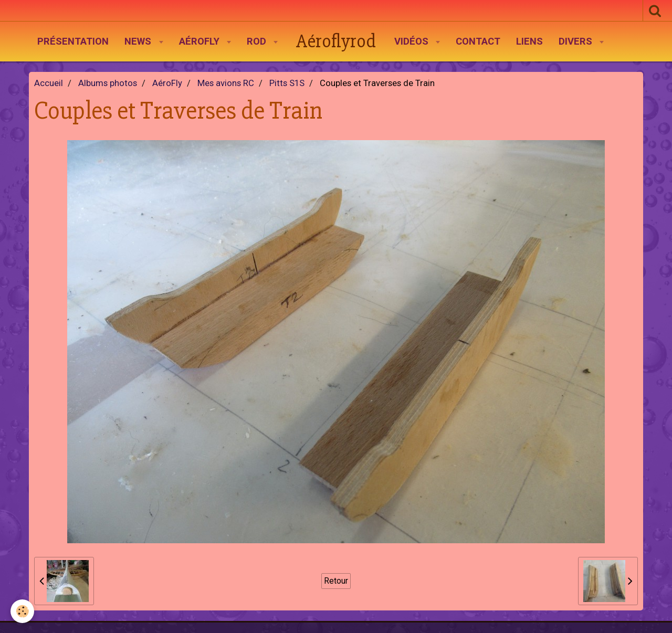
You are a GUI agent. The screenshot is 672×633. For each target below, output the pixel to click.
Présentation (73, 41)
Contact (478, 41)
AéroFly (201, 41)
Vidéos (413, 41)
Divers (577, 41)
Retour (336, 581)
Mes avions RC (226, 83)
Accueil (49, 83)
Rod (258, 41)
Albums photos (108, 83)
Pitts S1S (287, 83)
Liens (529, 41)
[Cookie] (22, 611)
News (139, 41)
